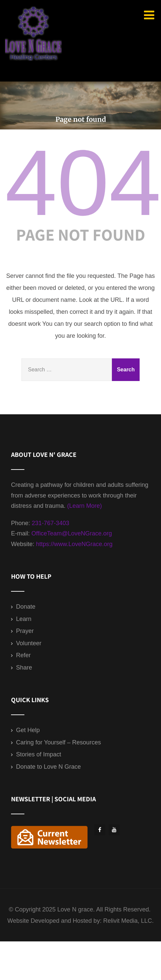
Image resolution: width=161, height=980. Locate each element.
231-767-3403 (50, 523)
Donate (26, 607)
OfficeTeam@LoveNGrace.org (72, 533)
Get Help (28, 730)
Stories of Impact (39, 754)
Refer (23, 655)
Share (24, 668)
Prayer (25, 631)
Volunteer (29, 643)
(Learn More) (85, 506)
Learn (24, 619)
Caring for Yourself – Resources (58, 742)
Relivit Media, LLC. (128, 921)
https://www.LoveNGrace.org (74, 544)
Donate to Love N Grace (48, 767)
